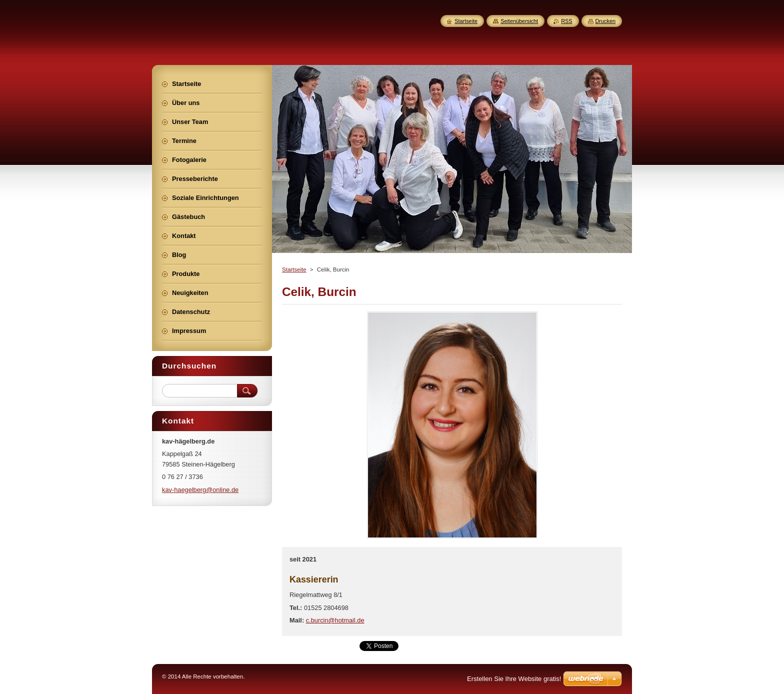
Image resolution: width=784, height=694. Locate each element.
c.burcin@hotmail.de (335, 620)
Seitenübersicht (519, 21)
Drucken (606, 21)
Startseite (294, 269)
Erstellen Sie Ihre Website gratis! (514, 679)
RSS (566, 21)
